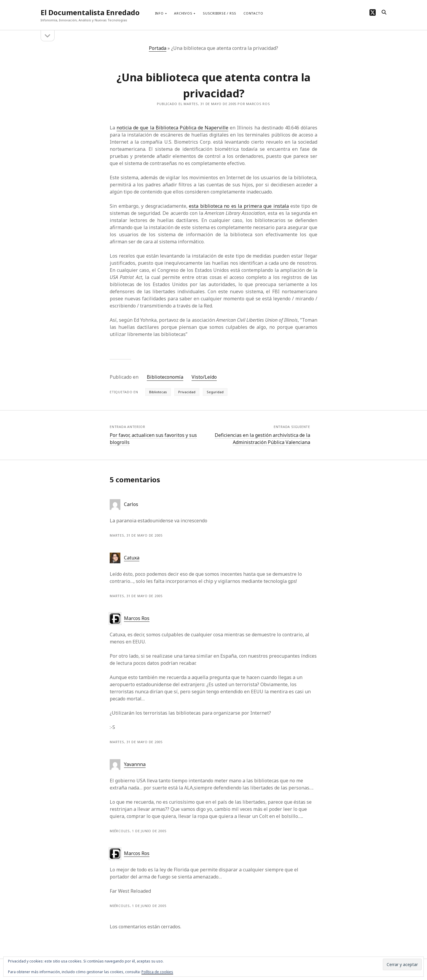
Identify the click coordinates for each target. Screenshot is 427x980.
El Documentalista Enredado (90, 12)
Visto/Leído (204, 377)
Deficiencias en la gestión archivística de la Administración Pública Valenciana (262, 439)
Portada (158, 48)
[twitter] (373, 12)
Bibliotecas (158, 392)
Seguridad (215, 392)
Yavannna (135, 764)
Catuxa (132, 558)
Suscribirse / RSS (220, 13)
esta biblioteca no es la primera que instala (239, 206)
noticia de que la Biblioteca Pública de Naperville (172, 128)
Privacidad (187, 392)
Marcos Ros (137, 618)
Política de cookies (157, 972)
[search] (384, 12)
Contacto (253, 13)
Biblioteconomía (165, 377)
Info (159, 13)
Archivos (183, 13)
